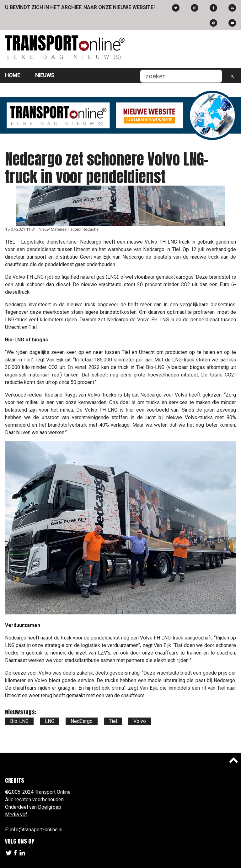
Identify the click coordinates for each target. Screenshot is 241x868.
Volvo (140, 721)
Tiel (113, 721)
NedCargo (82, 721)
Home (13, 75)
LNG (50, 721)
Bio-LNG (19, 721)
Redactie (91, 229)
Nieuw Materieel (53, 229)
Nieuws (45, 75)
